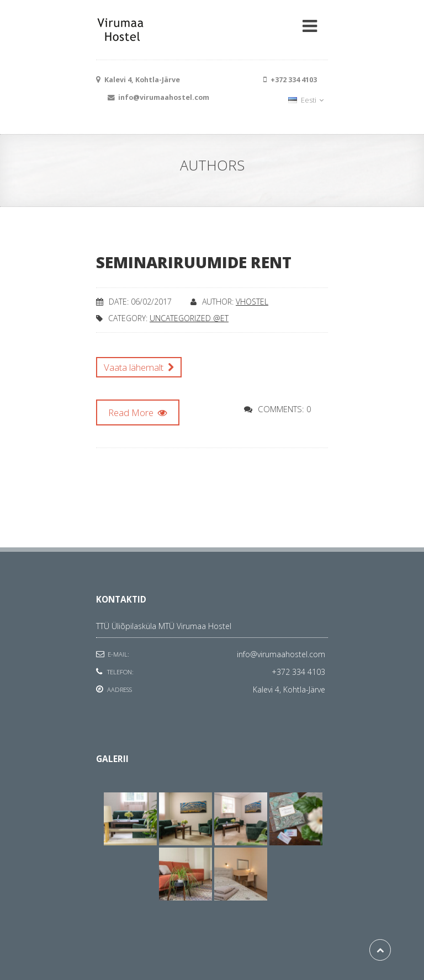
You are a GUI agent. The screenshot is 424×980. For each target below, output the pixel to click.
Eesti (306, 100)
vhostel (252, 302)
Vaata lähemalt (139, 367)
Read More (138, 412)
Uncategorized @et (189, 318)
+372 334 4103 (298, 672)
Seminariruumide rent (194, 262)
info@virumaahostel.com (281, 654)
